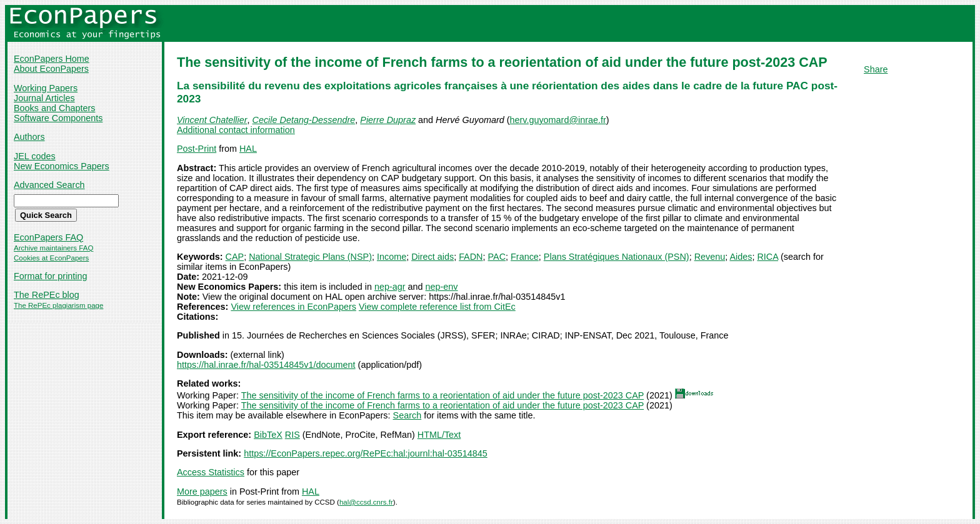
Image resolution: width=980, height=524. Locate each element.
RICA (767, 257)
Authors (29, 137)
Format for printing (51, 276)
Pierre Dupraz (388, 120)
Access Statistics (211, 472)
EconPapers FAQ (48, 237)
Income (392, 257)
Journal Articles (44, 98)
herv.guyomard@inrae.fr (557, 120)
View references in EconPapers (293, 307)
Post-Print (197, 149)
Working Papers (46, 88)
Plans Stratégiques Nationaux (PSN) (617, 257)
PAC (497, 257)
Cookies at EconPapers (51, 258)
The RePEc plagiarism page (58, 305)
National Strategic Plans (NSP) (310, 257)
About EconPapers (51, 69)
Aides (741, 257)
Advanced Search (49, 185)
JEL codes (35, 156)
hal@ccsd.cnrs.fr (366, 502)
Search (407, 415)
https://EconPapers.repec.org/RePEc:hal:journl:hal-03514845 (366, 453)
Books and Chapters (54, 108)
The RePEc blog (47, 295)
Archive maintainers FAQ (53, 248)
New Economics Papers (62, 166)
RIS (292, 435)
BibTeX (268, 435)
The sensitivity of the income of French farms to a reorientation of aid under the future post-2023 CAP (442, 395)
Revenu (710, 257)
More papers (202, 492)
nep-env (442, 287)
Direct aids (432, 257)
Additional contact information (236, 130)
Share (876, 69)
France (525, 257)
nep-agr (390, 287)
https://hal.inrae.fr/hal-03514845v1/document (266, 365)
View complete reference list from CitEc (437, 307)
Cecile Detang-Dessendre (304, 120)
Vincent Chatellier (212, 120)
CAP (235, 257)
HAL (248, 149)
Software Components (58, 118)
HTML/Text (439, 435)
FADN (471, 257)
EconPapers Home (52, 59)
